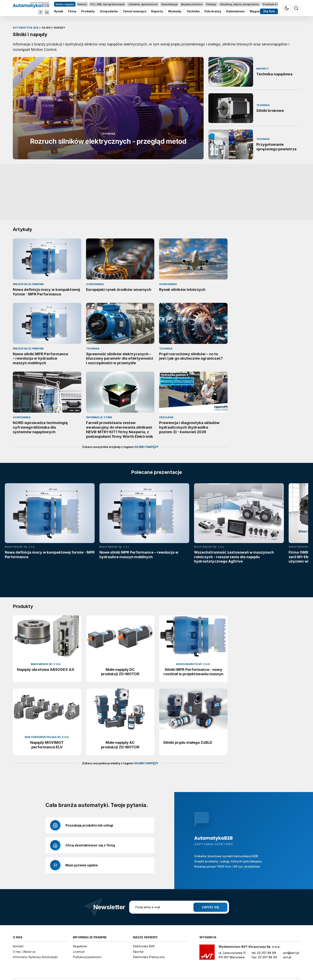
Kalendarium (236, 11)
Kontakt (18, 921)
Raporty (157, 11)
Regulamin (80, 921)
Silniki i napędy (65, 4)
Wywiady (175, 11)
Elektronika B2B (144, 921)
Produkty (88, 11)
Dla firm (269, 11)
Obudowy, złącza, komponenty (239, 4)
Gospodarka (109, 11)
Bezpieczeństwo (192, 4)
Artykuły (22, 229)
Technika (193, 11)
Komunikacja (169, 4)
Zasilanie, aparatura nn (143, 4)
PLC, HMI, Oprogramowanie (107, 4)
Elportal (138, 926)
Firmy (72, 11)
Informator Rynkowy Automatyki (35, 931)
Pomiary (211, 4)
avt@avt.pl (291, 927)
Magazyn (256, 11)
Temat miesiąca (135, 11)
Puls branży (213, 11)
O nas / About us (24, 926)
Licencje (79, 926)
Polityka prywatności (87, 931)
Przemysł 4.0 (271, 4)
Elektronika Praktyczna (149, 931)
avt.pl (287, 932)
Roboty (82, 4)
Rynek (59, 11)
